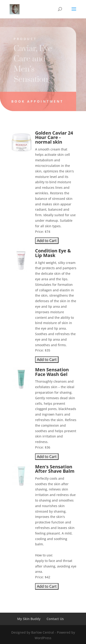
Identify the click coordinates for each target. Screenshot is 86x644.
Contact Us (55, 619)
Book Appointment (37, 101)
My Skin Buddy (29, 619)
